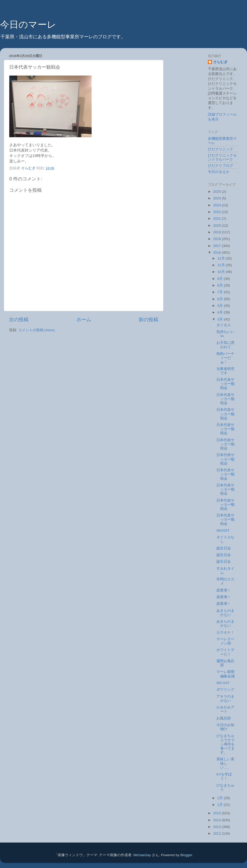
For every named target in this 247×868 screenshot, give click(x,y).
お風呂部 (224, 718)
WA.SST (223, 683)
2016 (217, 252)
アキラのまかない (225, 699)
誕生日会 (224, 548)
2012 (217, 833)
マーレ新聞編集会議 (226, 674)
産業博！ (224, 590)
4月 (221, 312)
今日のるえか (219, 172)
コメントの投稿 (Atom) (37, 330)
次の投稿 (19, 320)
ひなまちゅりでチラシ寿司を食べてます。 (226, 744)
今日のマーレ (28, 25)
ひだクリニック (220, 149)
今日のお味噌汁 (225, 727)
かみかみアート (225, 709)
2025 (217, 192)
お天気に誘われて (225, 345)
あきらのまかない (225, 613)
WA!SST (223, 530)
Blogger (186, 855)
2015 (217, 813)
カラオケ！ (225, 632)
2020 (217, 225)
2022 (217, 212)
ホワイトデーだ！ (225, 652)
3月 (221, 319)
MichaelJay (142, 855)
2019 (217, 232)
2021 (217, 219)
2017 (217, 246)
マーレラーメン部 (225, 641)
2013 (217, 827)
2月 (221, 798)
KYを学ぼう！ (224, 776)
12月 (222, 258)
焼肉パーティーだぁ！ (225, 358)
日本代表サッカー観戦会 (226, 384)
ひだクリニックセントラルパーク (222, 157)
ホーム (84, 320)
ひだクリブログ (220, 166)
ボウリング (225, 690)
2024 (217, 198)
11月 (222, 265)
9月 (221, 279)
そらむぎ (220, 62)
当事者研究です (225, 371)
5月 (221, 306)
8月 (221, 285)
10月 (222, 272)
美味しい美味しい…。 (225, 763)
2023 (217, 205)
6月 (221, 299)
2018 (217, 239)
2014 (217, 820)
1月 (221, 805)
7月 (221, 292)
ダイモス (224, 325)
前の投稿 (148, 320)
